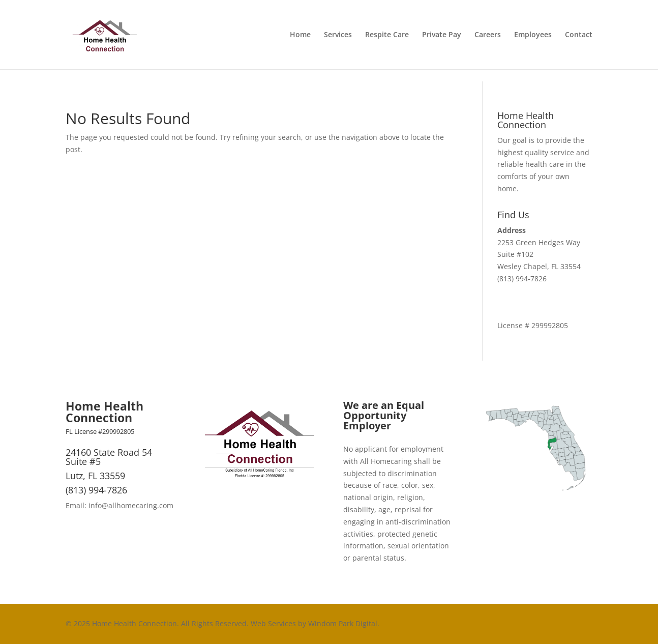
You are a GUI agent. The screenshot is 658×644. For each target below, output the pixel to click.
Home (300, 35)
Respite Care (387, 35)
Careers (488, 35)
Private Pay (442, 35)
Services (338, 35)
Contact (579, 35)
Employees (533, 35)
